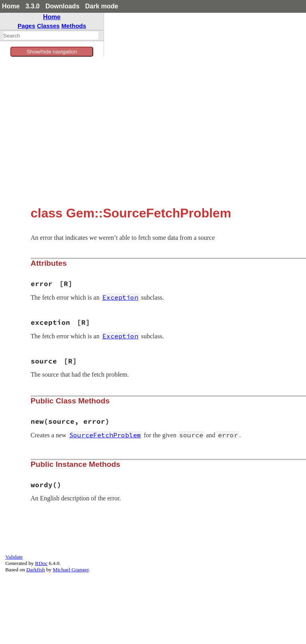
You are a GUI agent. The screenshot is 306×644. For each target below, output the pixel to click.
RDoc (41, 563)
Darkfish (36, 570)
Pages (26, 26)
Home (11, 6)
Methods (74, 26)
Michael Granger (71, 570)
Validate (14, 557)
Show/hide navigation (52, 52)
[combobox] (51, 36)
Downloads (62, 6)
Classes (48, 26)
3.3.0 (33, 6)
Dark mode (102, 6)
